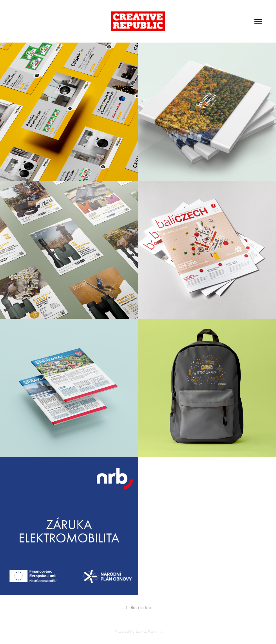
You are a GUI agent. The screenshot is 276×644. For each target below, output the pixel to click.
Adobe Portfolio (149, 632)
